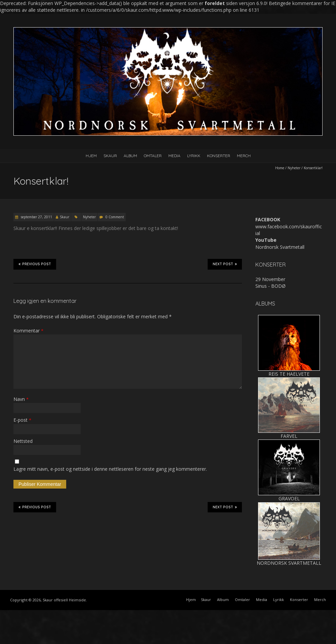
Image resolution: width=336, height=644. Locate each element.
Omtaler (153, 156)
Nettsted (23, 441)
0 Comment (115, 217)
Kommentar (28, 331)
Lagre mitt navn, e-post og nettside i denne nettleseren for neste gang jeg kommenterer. (110, 469)
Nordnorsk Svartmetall (280, 247)
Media (174, 156)
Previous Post (35, 264)
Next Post (225, 264)
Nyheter (294, 168)
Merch (244, 156)
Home (280, 168)
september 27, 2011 (36, 217)
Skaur (110, 156)
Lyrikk (194, 156)
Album (130, 156)
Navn (21, 399)
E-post (22, 420)
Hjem (91, 156)
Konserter (219, 156)
